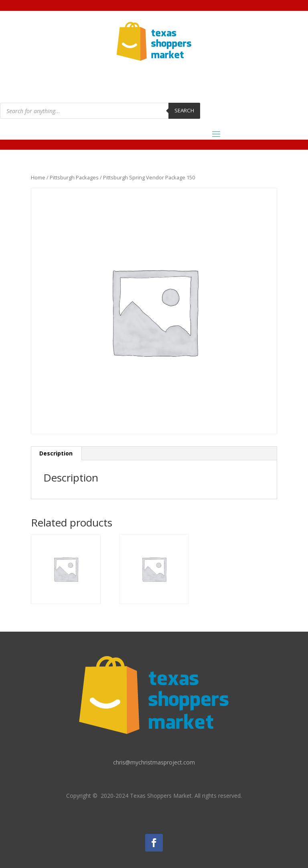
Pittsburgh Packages (74, 177)
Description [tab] (56, 453)
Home (38, 177)
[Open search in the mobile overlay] (100, 111)
